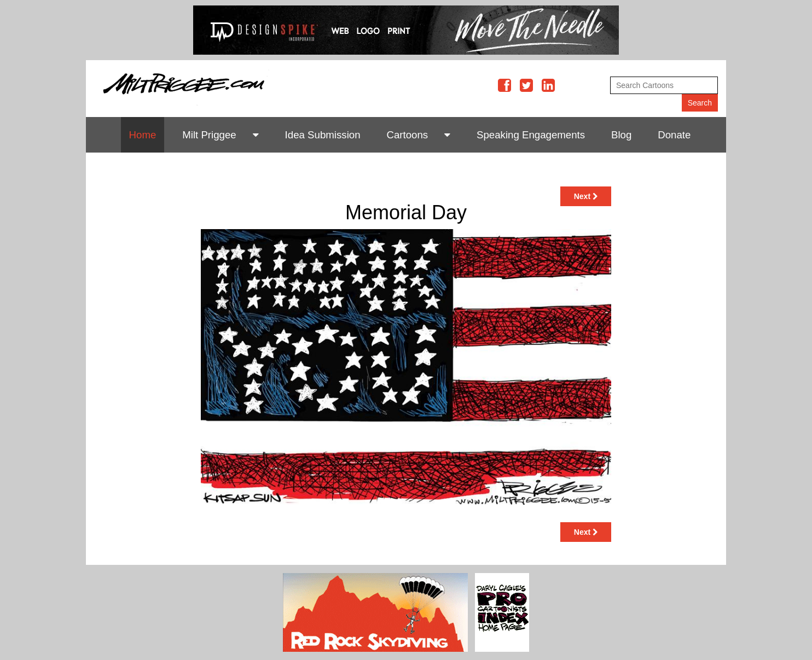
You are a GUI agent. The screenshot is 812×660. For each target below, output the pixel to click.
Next (586, 196)
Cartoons (407, 135)
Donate (674, 135)
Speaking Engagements (531, 135)
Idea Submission (323, 135)
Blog (621, 135)
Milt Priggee (209, 135)
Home (143, 135)
